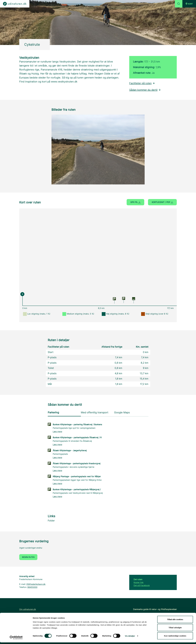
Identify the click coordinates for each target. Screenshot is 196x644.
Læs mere (57, 431)
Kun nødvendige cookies (175, 637)
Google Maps (122, 412)
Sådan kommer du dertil (145, 90)
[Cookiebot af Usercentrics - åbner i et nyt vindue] (16, 639)
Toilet (51, 368)
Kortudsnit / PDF (162, 202)
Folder (51, 521)
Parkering (53, 412)
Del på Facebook (142, 585)
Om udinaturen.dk (28, 609)
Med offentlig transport (95, 412)
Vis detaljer (130, 638)
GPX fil (135, 202)
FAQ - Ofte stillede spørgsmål (33, 614)
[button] (189, 4)
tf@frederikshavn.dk (36, 584)
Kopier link (139, 582)
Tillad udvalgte (175, 629)
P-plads (52, 357)
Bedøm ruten (28, 557)
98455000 (32, 587)
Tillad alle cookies (175, 621)
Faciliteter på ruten (142, 83)
